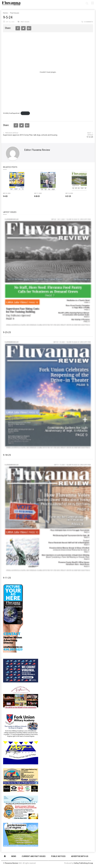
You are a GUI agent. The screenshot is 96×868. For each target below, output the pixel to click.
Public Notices (58, 856)
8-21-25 (68, 196)
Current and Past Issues (34, 856)
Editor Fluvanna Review (37, 150)
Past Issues (15, 13)
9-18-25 (7, 455)
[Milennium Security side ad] (21, 807)
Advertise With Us (80, 856)
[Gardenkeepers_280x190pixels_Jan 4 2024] (21, 834)
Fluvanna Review (11, 863)
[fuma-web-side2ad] (21, 725)
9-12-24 (90, 137)
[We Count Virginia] (21, 670)
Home (5, 13)
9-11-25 (7, 578)
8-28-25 (37, 196)
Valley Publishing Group (83, 863)
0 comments (88, 22)
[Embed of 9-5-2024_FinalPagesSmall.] (48, 72)
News (14, 856)
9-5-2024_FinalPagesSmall (11, 113)
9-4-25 (5, 196)
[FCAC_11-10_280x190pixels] (21, 698)
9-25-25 (7, 332)
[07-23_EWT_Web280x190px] (21, 780)
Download (25, 113)
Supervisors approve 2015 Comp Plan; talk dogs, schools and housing (30, 135)
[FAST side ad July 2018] (21, 752)
